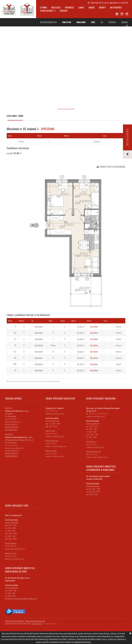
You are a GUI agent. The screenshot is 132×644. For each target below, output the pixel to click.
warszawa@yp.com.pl (17, 448)
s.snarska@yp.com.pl (57, 436)
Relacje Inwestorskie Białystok (15, 621)
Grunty (102, 7)
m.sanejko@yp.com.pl (57, 456)
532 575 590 (12, 556)
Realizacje (56, 7)
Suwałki (124, 22)
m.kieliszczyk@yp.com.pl (99, 457)
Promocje (69, 7)
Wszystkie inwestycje (48, 22)
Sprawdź (119, 327)
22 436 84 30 (123, 3)
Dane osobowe (37, 624)
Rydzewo (112, 22)
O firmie (44, 7)
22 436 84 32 (104, 414)
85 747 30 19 (52, 443)
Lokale (81, 7)
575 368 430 (12, 546)
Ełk (102, 22)
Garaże (92, 7)
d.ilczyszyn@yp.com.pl (17, 559)
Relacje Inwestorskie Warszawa (35, 621)
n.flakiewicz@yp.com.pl (17, 549)
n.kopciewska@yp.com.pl (59, 446)
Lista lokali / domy (15, 116)
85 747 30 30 (104, 3)
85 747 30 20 (53, 433)
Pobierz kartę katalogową (111, 167)
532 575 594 (93, 454)
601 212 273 (93, 444)
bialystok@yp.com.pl (57, 414)
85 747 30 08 (53, 453)
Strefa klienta (47, 11)
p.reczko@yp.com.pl (98, 447)
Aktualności (116, 7)
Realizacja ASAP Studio (50, 624)
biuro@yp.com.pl (15, 422)
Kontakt (64, 11)
